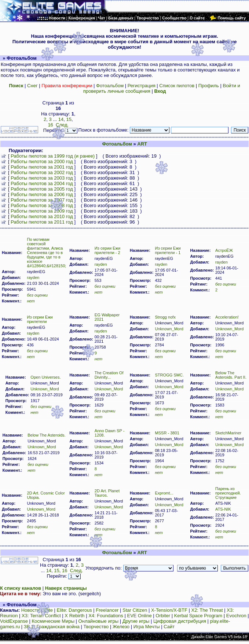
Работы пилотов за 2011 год (42, 222)
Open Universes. (45, 377)
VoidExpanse (14, 621)
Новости (30, 610)
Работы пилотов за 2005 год (42, 189)
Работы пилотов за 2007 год (42, 200)
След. (76, 571)
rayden (33, 277)
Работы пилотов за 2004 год (42, 183)
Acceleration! (227, 317)
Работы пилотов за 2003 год (42, 178)
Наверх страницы (66, 588)
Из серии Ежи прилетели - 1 (168, 250)
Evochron (236, 616)
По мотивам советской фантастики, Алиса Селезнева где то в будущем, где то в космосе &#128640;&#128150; (46, 253)
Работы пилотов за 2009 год (42, 211)
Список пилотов (177, 86)
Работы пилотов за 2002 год (42, 172)
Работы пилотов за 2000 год (42, 161)
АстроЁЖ (224, 250)
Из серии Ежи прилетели (40, 319)
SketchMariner (228, 433)
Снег (32, 86)
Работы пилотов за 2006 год (42, 194)
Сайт (169, 627)
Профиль (209, 86)
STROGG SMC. (169, 375)
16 (65, 571)
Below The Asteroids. (47, 435)
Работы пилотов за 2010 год (42, 216)
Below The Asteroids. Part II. (231, 375)
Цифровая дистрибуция (180, 621)
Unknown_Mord (169, 329)
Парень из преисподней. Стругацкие (228, 493)
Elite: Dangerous (74, 610)
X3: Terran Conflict (41, 616)
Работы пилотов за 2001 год (42, 167)
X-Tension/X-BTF (169, 610)
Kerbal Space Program (198, 616)
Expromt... (164, 493)
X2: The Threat (207, 610)
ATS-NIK (223, 509)
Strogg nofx (165, 317)
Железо (121, 627)
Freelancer (107, 610)
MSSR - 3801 (167, 433)
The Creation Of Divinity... (109, 375)
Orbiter (163, 616)
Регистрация (142, 86)
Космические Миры (53, 621)
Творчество (96, 627)
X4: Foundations (106, 616)
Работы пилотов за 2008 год (42, 205)
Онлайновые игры (98, 621)
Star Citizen (135, 610)
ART (142, 144)
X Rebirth (74, 616)
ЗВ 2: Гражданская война (52, 627)
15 (69, 119)
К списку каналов (21, 588)
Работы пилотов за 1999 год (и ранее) (53, 156)
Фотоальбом (110, 86)
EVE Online (139, 616)
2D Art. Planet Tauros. (107, 493)
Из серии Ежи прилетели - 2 (107, 250)
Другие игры (136, 621)
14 (61, 119)
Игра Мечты (147, 627)
